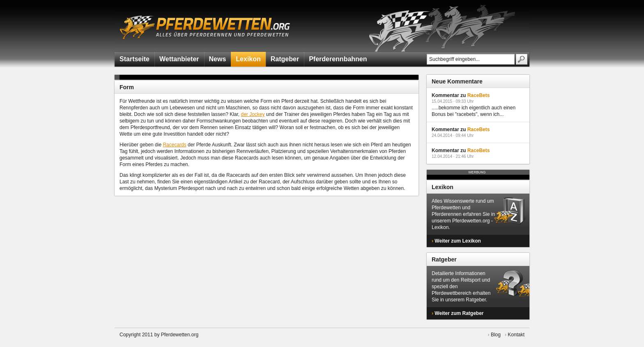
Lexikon (248, 59)
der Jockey (253, 114)
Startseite (135, 59)
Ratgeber (285, 59)
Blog (496, 335)
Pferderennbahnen (338, 59)
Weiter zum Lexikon (458, 241)
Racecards (174, 145)
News (218, 59)
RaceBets (479, 95)
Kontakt (516, 335)
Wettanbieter (179, 59)
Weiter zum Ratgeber (459, 313)
